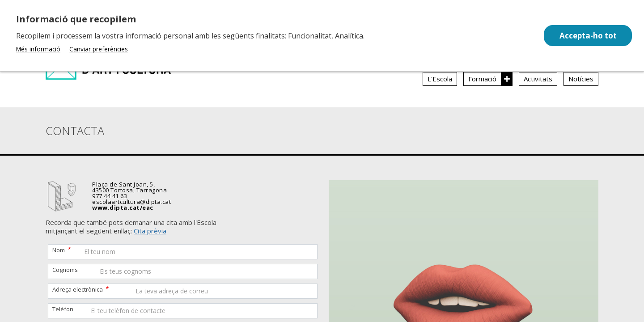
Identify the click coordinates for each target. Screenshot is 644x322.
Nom (59, 250)
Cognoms (65, 270)
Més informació (38, 49)
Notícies (581, 79)
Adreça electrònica (78, 289)
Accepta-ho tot (587, 36)
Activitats (538, 79)
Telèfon (63, 309)
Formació (482, 79)
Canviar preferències (99, 49)
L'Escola (440, 79)
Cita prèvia (150, 231)
